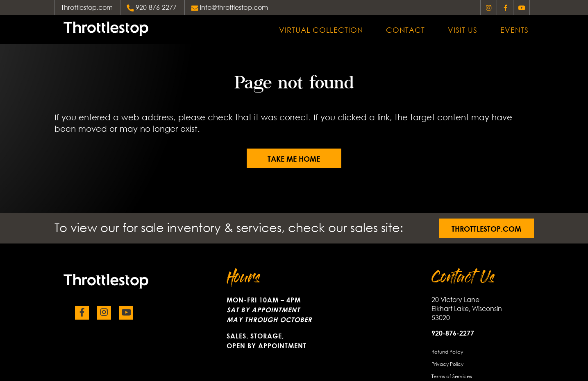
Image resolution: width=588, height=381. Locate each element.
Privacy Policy (447, 364)
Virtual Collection (321, 30)
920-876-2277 (156, 7)
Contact (405, 30)
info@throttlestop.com (234, 7)
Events (514, 30)
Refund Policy (447, 351)
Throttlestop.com (87, 7)
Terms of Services (452, 376)
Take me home (294, 159)
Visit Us (463, 30)
